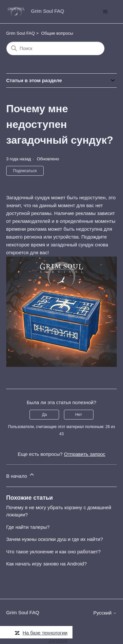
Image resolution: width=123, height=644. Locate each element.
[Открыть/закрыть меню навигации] (105, 12)
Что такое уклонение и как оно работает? (53, 552)
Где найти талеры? (28, 527)
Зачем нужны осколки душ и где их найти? (55, 539)
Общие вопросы (57, 33)
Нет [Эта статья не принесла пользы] (78, 415)
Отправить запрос (85, 454)
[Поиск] (55, 48)
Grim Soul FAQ (20, 33)
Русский (105, 613)
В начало (21, 475)
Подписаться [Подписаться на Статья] (25, 171)
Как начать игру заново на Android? (46, 564)
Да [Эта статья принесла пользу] (44, 415)
